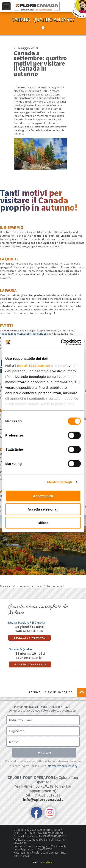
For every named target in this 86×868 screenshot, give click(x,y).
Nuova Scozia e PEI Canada (26, 622)
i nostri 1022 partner (33, 366)
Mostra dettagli (59, 482)
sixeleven (48, 862)
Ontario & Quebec (21, 649)
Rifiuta (43, 523)
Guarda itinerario (29, 638)
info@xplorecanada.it (43, 799)
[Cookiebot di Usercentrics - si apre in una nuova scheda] (61, 342)
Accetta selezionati (43, 509)
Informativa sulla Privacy (62, 765)
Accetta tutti (43, 496)
